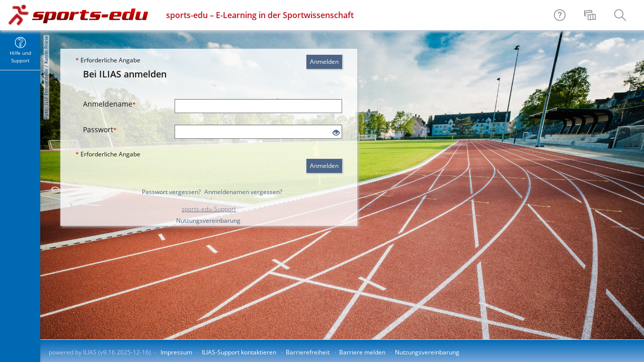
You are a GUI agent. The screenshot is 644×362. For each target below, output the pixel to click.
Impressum (176, 352)
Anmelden (324, 62)
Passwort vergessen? (171, 192)
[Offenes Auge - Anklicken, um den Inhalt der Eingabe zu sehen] (336, 133)
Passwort (100, 129)
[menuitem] (591, 15)
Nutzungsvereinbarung (208, 220)
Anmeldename (109, 104)
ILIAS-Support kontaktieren (239, 352)
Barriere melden (362, 352)
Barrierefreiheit (308, 352)
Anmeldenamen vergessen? (243, 192)
